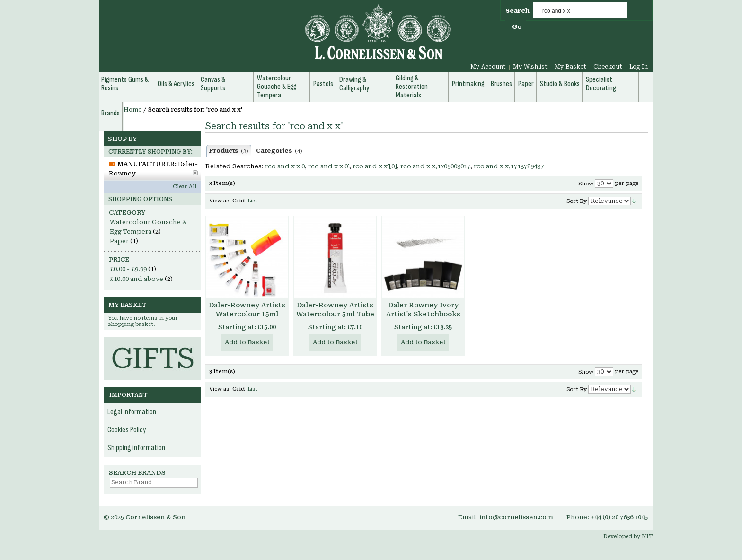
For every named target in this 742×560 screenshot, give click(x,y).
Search (517, 11)
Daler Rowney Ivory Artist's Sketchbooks (423, 310)
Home (133, 110)
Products (229, 151)
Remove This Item (195, 173)
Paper (119, 241)
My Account (488, 67)
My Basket (570, 67)
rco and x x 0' (329, 166)
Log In (639, 67)
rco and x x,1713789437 (509, 166)
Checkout (608, 67)
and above (137, 279)
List (252, 201)
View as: (220, 201)
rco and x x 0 (285, 166)
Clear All (185, 187)
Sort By (577, 201)
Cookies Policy (127, 430)
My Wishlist (530, 67)
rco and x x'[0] (375, 166)
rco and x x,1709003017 (435, 166)
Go (517, 27)
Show (586, 184)
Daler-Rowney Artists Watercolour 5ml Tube (335, 310)
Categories (279, 151)
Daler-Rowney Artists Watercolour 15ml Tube (247, 314)
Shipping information (136, 448)
